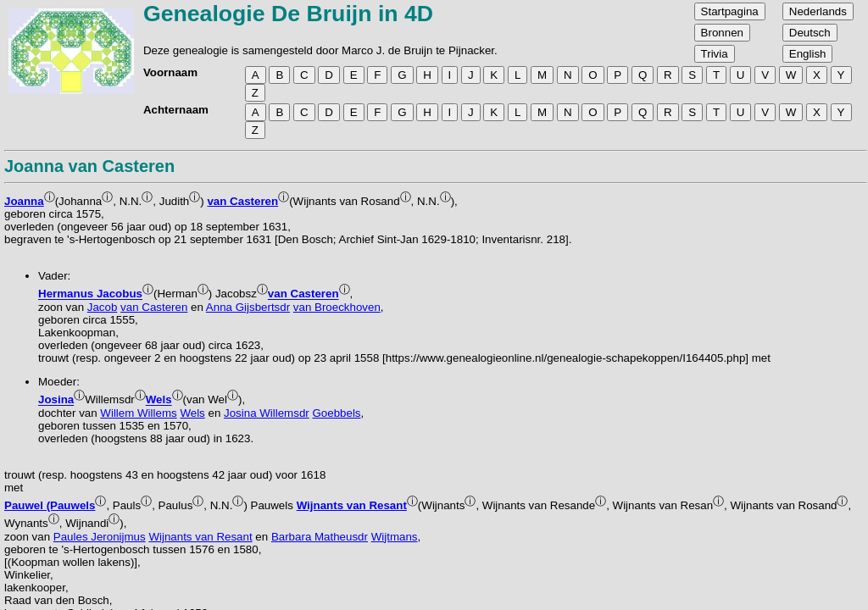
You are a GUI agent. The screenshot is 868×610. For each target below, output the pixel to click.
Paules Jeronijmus (100, 537)
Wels (159, 400)
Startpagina (730, 11)
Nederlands (818, 11)
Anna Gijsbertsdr (248, 307)
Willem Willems (138, 413)
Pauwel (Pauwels (50, 505)
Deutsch (810, 33)
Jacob (103, 307)
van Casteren (242, 201)
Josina (56, 400)
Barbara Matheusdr (320, 537)
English (808, 54)
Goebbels (336, 413)
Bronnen (722, 33)
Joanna (24, 201)
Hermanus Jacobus (90, 294)
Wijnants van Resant (352, 505)
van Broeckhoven (337, 307)
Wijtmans (395, 537)
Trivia (715, 54)
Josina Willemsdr (267, 413)
